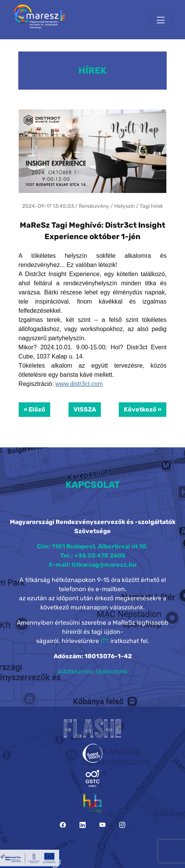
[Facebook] (63, 825)
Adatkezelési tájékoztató (92, 671)
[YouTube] (102, 825)
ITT (105, 641)
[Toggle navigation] (161, 20)
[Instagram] (122, 825)
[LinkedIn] (83, 825)
